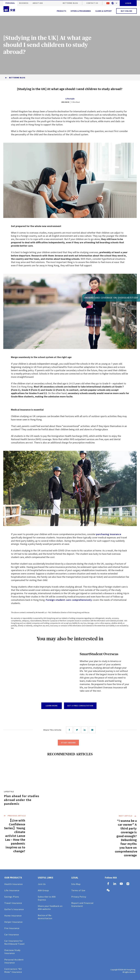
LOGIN (128, 3)
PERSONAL (10, 3)
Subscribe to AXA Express (47, 898)
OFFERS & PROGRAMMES (81, 11)
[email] (93, 730)
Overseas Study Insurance (12, 952)
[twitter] (78, 730)
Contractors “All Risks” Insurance (13, 970)
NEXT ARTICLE (128, 816)
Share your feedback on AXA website (50, 907)
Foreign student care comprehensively (69, 600)
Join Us (42, 884)
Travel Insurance (13, 903)
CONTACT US (92, 3)
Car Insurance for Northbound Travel (14, 942)
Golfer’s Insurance (14, 909)
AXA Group (43, 890)
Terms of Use (78, 890)
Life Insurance (12, 890)
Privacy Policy (79, 897)
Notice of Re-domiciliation (45, 917)
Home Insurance (13, 916)
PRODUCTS (61, 11)
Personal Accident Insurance (14, 961)
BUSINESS (24, 3)
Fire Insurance (12, 928)
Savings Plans (12, 897)
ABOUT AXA (38, 3)
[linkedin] (85, 730)
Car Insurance (12, 934)
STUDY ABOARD (68, 743)
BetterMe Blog (70, 3)
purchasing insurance (109, 534)
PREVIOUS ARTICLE (14, 816)
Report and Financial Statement (82, 904)
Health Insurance (14, 884)
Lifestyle (70, 99)
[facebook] (70, 730)
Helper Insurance (13, 922)
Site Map (76, 884)
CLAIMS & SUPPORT (104, 11)
